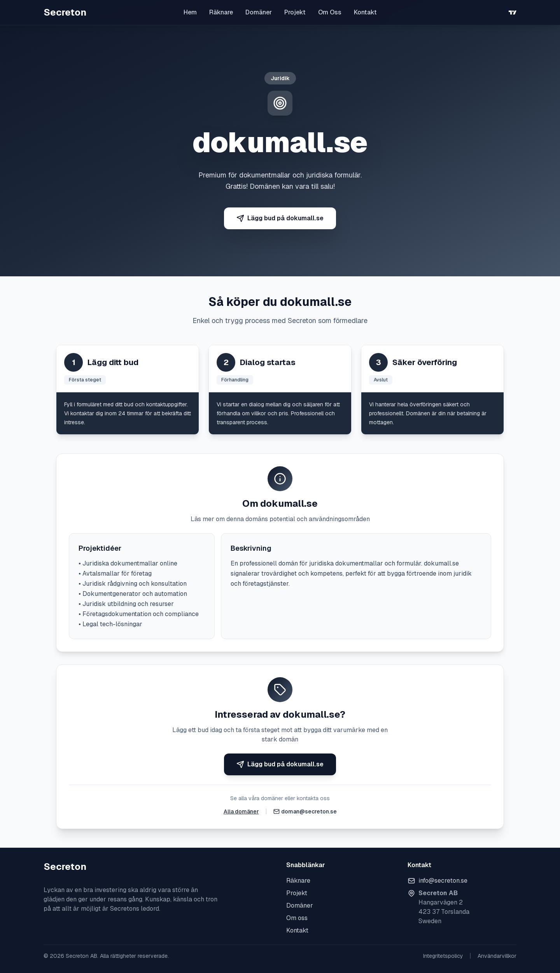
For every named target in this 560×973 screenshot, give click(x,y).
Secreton (65, 12)
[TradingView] (513, 12)
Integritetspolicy (443, 956)
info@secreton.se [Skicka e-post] (443, 881)
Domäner (259, 12)
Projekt (295, 12)
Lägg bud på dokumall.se (280, 218)
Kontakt (365, 12)
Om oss (297, 918)
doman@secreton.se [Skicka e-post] (309, 811)
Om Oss (330, 12)
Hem (190, 12)
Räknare (221, 12)
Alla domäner (241, 811)
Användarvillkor (497, 956)
